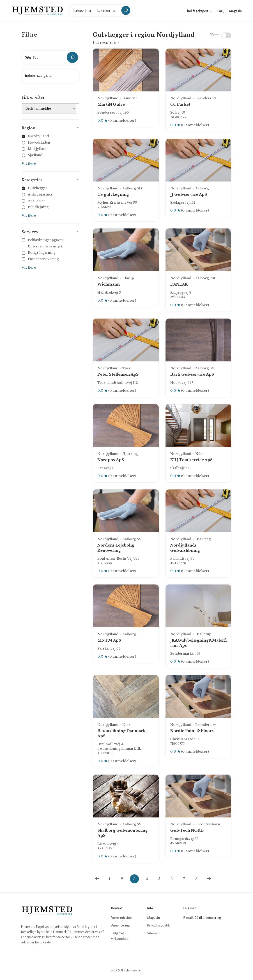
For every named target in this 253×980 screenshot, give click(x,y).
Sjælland (35, 155)
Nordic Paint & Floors (192, 731)
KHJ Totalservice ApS (191, 460)
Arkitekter (37, 201)
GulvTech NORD (187, 830)
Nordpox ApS (111, 460)
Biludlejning (38, 207)
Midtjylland (38, 149)
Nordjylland (38, 136)
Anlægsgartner (40, 194)
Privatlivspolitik (159, 925)
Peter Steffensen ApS (118, 374)
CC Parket (180, 104)
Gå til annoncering (208, 918)
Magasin (235, 11)
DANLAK (179, 284)
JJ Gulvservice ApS (189, 194)
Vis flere (29, 164)
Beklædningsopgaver (43, 240)
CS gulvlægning (113, 194)
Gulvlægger (38, 188)
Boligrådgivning (39, 253)
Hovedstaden (39, 142)
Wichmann (109, 284)
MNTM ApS (109, 640)
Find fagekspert (199, 11)
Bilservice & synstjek (43, 246)
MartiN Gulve (111, 104)
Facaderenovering (41, 259)
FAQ (220, 11)
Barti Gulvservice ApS (192, 374)
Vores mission (121, 918)
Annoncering (120, 925)
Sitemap (153, 933)
